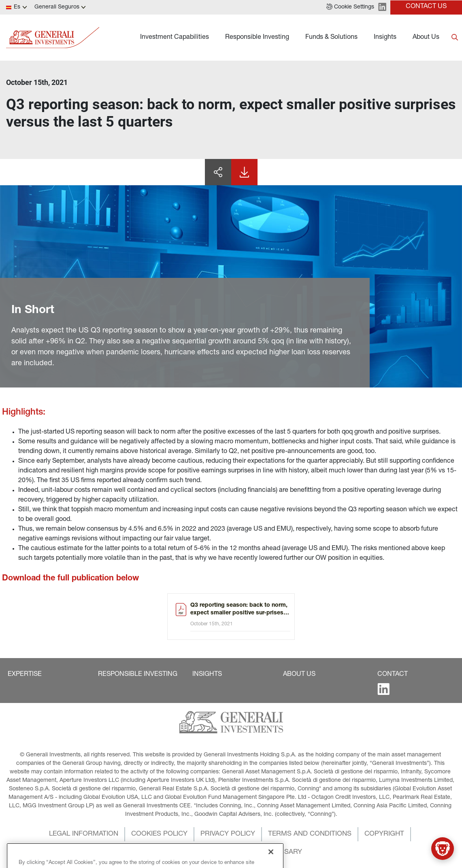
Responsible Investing (257, 38)
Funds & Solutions (331, 38)
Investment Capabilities (175, 38)
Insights (385, 38)
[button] (350, 7)
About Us (426, 38)
